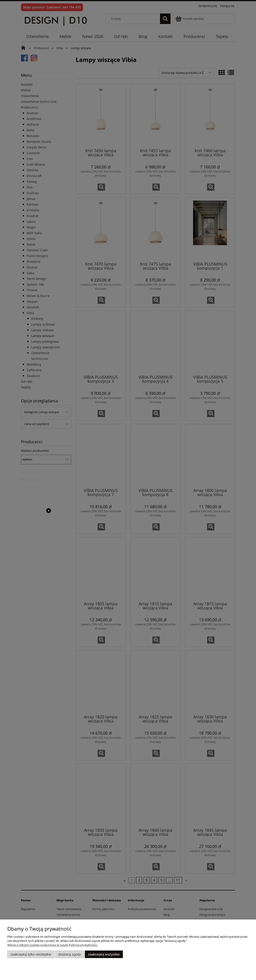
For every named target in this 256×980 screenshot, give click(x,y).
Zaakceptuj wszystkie (104, 954)
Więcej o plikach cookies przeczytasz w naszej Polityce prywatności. (52, 945)
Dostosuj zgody (70, 954)
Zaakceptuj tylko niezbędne (31, 954)
